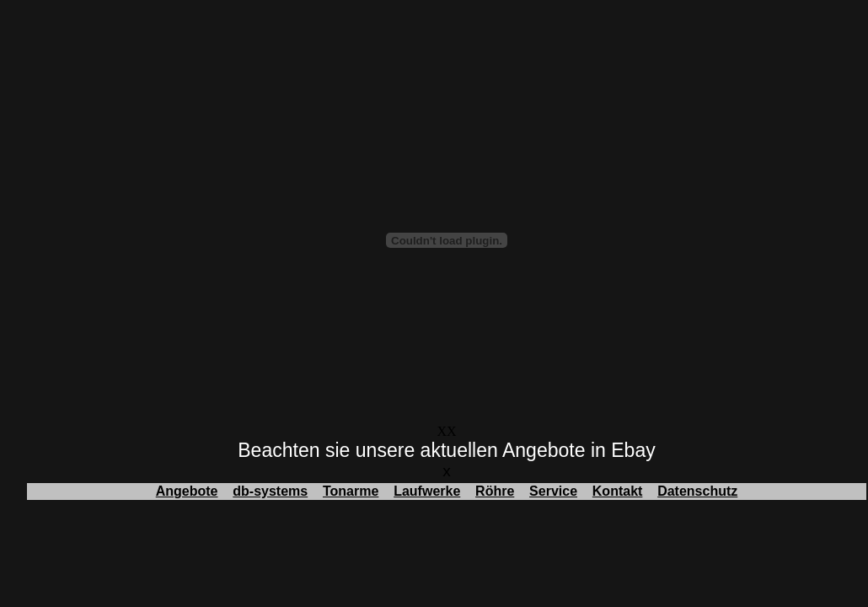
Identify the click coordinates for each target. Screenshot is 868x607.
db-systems (270, 491)
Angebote (187, 491)
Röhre (495, 491)
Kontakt (618, 491)
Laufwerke (427, 491)
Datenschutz (697, 491)
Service (553, 491)
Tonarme (351, 491)
